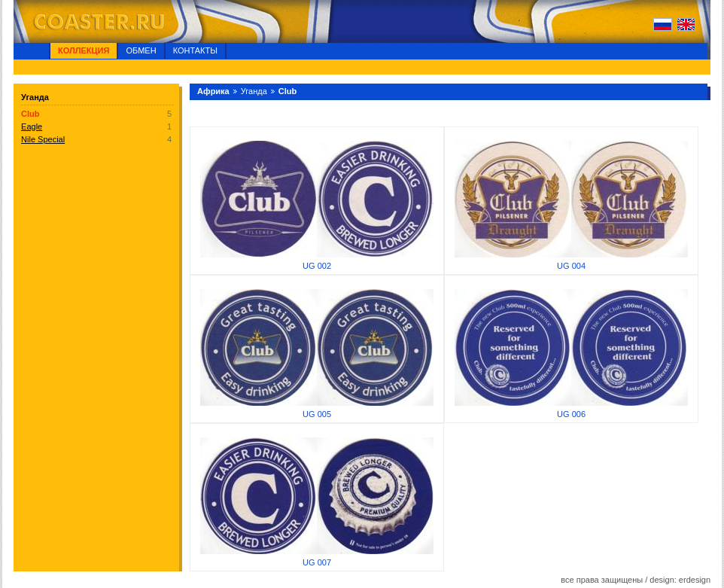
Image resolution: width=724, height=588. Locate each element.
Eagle (32, 126)
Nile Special (43, 139)
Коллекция (84, 50)
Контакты (195, 50)
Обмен (141, 50)
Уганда (254, 91)
